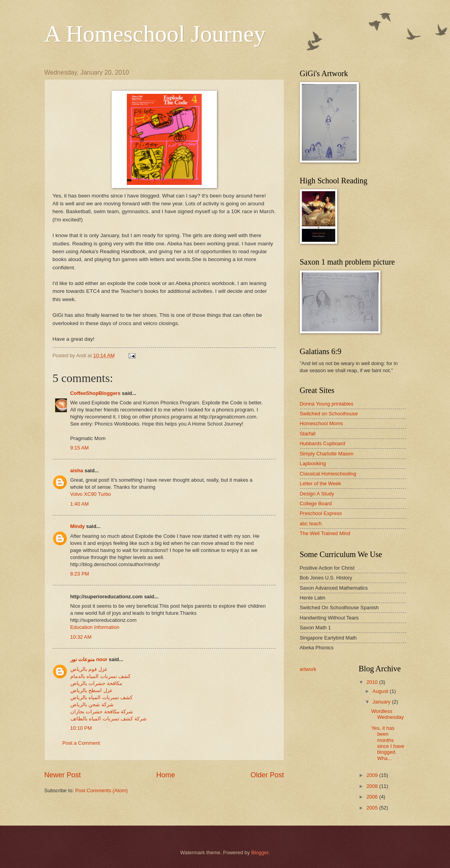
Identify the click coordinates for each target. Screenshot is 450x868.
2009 (373, 775)
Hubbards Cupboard (323, 443)
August (381, 691)
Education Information (95, 627)
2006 (373, 797)
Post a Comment (81, 743)
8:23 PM (80, 574)
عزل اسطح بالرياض (92, 690)
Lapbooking (313, 463)
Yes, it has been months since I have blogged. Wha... (388, 743)
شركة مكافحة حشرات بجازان (102, 712)
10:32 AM (81, 637)
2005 (373, 808)
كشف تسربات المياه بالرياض (102, 697)
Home (165, 775)
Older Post (267, 775)
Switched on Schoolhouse (329, 414)
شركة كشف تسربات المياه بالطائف (108, 719)
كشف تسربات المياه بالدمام (101, 676)
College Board (316, 503)
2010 (373, 682)
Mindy (78, 526)
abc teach (311, 524)
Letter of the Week (321, 483)
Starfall (308, 434)
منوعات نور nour (89, 659)
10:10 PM (81, 728)
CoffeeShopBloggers (96, 393)
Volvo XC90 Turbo (91, 494)
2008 (373, 786)
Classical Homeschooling (328, 474)
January (382, 702)
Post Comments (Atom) (101, 790)
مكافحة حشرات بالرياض (96, 683)
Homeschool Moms (321, 423)
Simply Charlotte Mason (327, 454)
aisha (77, 471)
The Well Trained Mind (325, 533)
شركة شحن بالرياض (92, 704)
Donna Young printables (327, 404)
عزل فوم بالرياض (89, 669)
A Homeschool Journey (155, 34)
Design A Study (317, 494)
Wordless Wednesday (388, 714)
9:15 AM (80, 448)
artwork (308, 669)
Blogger (260, 852)
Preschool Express (321, 513)
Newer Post (63, 775)
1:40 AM (80, 504)
